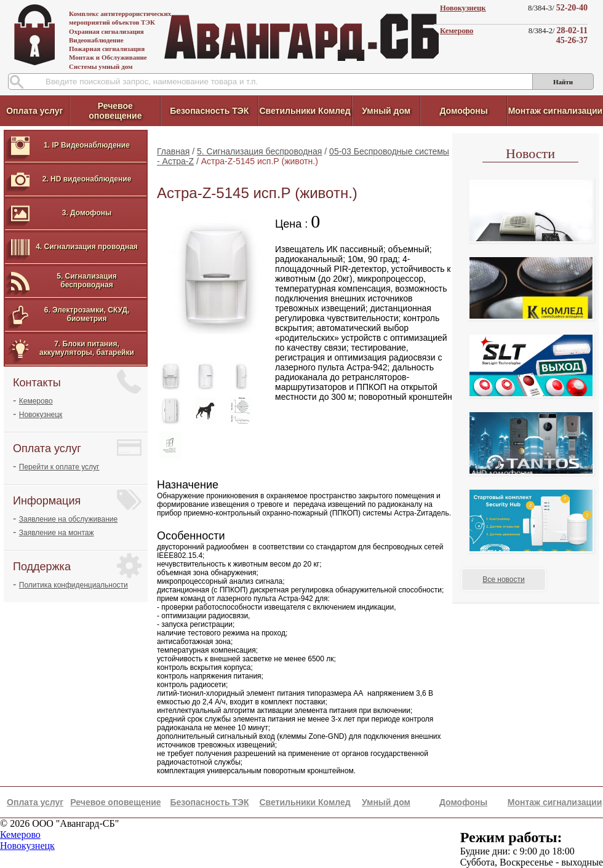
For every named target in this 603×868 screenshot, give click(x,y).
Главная (173, 151)
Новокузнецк (463, 8)
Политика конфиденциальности (74, 585)
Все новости (503, 579)
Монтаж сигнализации (555, 111)
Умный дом (386, 111)
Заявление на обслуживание (68, 519)
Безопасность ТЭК (209, 111)
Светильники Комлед (305, 111)
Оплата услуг (34, 111)
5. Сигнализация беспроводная (259, 151)
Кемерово (457, 31)
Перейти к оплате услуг (59, 467)
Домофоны (463, 111)
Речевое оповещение (115, 111)
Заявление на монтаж (57, 533)
